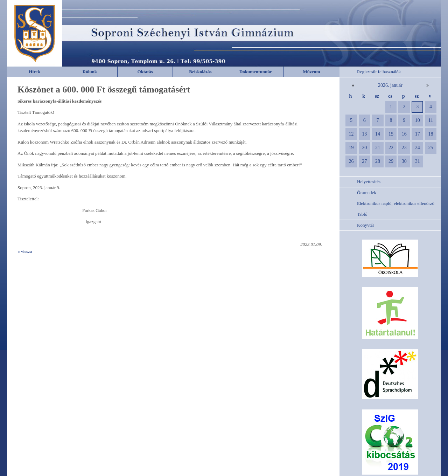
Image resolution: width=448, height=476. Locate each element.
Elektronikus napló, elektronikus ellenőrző (396, 203)
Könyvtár (366, 225)
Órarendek (367, 192)
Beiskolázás (200, 72)
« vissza (25, 251)
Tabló (362, 214)
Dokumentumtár (256, 72)
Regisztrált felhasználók (379, 72)
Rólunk (90, 72)
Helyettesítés (369, 182)
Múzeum (311, 72)
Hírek (34, 72)
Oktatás (145, 72)
